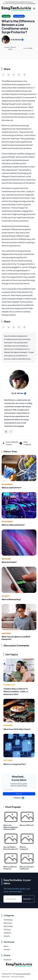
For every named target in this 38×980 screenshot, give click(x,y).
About (6, 946)
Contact (7, 949)
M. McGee (17, 39)
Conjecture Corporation (23, 974)
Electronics (8, 923)
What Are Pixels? (9, 562)
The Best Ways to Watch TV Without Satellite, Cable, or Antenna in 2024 (16, 691)
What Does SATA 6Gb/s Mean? (17, 729)
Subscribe (19, 794)
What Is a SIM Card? (27, 825)
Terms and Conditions (18, 977)
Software (8, 760)
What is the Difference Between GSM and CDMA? (11, 827)
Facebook (7, 960)
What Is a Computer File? (15, 764)
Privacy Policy (6, 977)
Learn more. (32, 3)
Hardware (6, 559)
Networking (7, 484)
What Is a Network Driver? (13, 525)
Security (6, 596)
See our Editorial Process (10, 443)
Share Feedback (25, 443)
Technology (9, 685)
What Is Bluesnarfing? (11, 599)
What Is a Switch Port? (12, 488)
